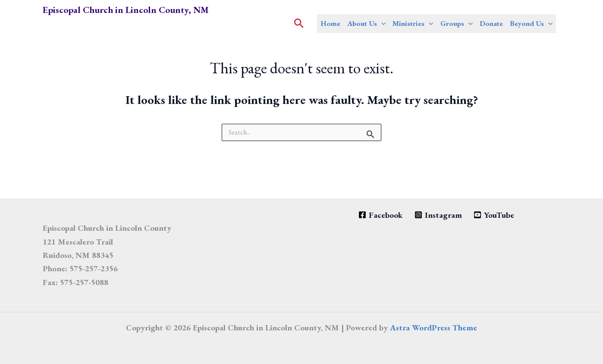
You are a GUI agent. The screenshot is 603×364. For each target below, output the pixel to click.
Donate (491, 23)
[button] (299, 24)
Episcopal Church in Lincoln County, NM (126, 10)
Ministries (413, 24)
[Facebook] (381, 215)
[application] (381, 24)
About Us (366, 24)
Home (330, 23)
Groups (457, 24)
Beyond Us (531, 24)
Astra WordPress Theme (433, 328)
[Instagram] (438, 215)
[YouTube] (494, 215)
